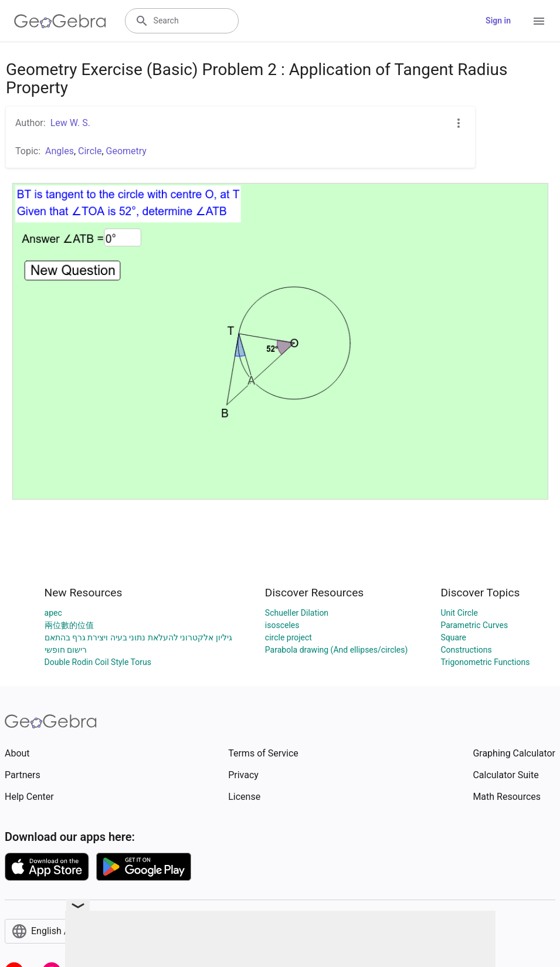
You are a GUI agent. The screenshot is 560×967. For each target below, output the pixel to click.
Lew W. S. (70, 123)
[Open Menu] (539, 21)
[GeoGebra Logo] (60, 21)
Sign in (498, 21)
